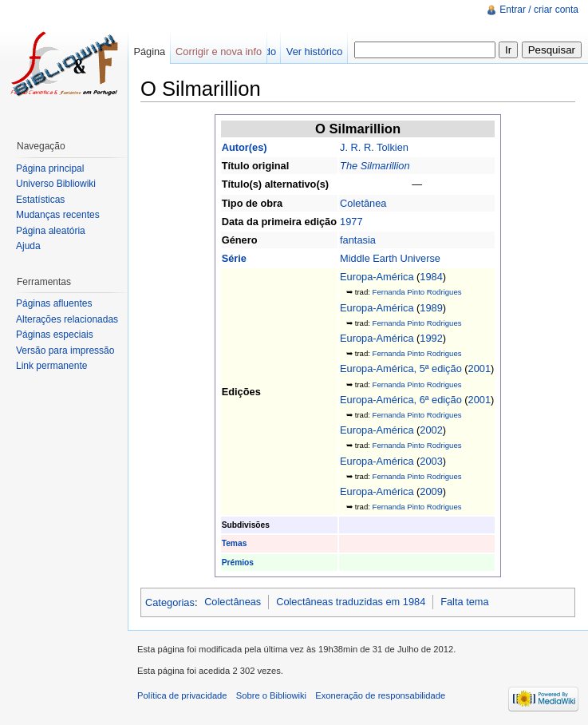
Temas (235, 543)
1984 (431, 277)
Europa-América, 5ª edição (401, 368)
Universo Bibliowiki (56, 184)
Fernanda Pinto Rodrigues (417, 292)
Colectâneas (233, 602)
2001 (479, 368)
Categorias (170, 602)
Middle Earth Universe (390, 258)
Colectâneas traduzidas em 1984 (351, 602)
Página (149, 52)
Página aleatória (51, 231)
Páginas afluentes (54, 303)
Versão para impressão (65, 351)
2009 (431, 491)
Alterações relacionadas (67, 319)
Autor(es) (245, 147)
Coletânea (363, 203)
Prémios (238, 563)
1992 (431, 338)
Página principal (50, 168)
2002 (431, 430)
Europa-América (377, 277)
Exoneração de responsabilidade (380, 695)
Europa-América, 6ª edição (401, 400)
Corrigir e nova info (219, 52)
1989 (431, 308)
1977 (351, 222)
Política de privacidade (182, 695)
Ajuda (28, 246)
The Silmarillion (375, 166)
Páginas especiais (55, 335)
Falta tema (464, 602)
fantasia (358, 240)
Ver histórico (314, 52)
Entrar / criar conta (539, 10)
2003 (431, 461)
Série (234, 258)
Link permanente (51, 366)
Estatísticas (40, 200)
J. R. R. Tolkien (374, 147)
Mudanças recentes (58, 215)
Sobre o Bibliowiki (271, 695)
